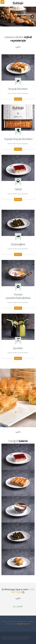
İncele (18, 99)
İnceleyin (24, 17)
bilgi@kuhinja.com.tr (25, 624)
